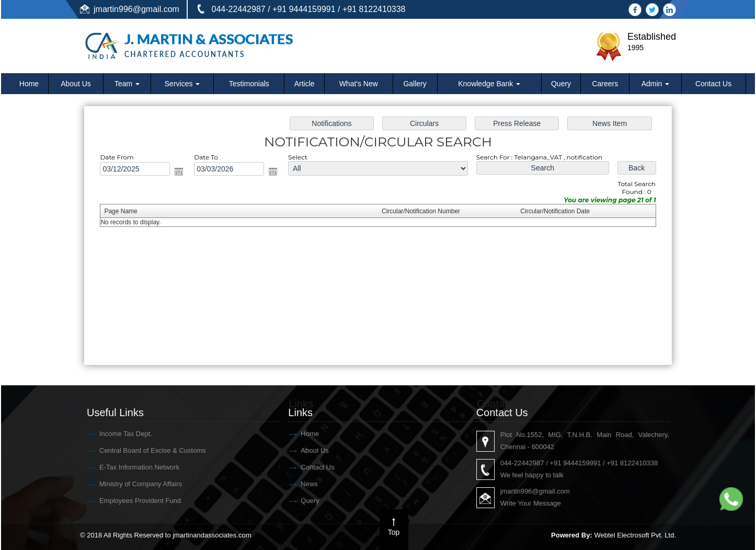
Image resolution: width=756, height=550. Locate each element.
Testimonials (249, 84)
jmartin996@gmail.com (136, 9)
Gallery (415, 84)
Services (182, 84)
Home (29, 84)
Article (305, 84)
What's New (359, 84)
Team (127, 84)
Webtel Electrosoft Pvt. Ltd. (635, 535)
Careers (605, 84)
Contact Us (713, 84)
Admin (656, 84)
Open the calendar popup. (184, 173)
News (45, 484)
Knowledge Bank (489, 84)
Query (561, 84)
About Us (76, 84)
